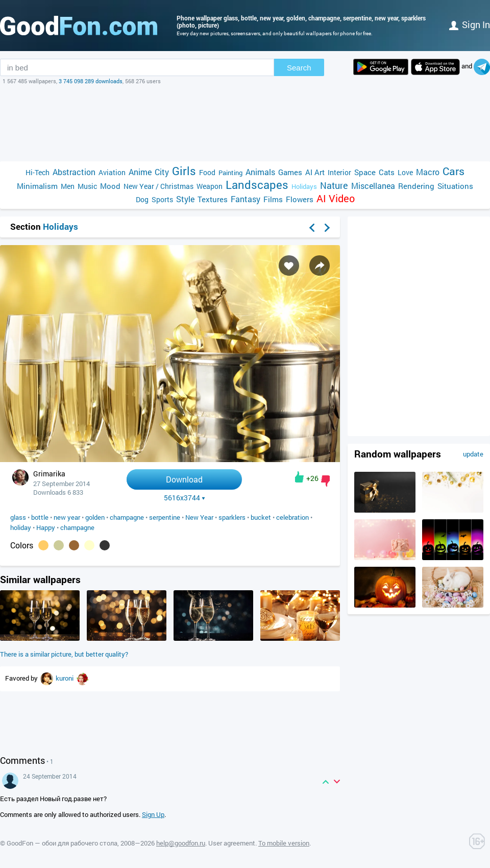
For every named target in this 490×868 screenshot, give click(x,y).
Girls (184, 171)
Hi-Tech (38, 172)
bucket (261, 517)
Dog (142, 199)
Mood (110, 186)
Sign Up (153, 814)
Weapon (210, 186)
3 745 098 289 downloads (91, 81)
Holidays (304, 186)
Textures (213, 199)
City (162, 172)
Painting (230, 173)
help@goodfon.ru (181, 843)
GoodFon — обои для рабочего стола (62, 843)
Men (68, 186)
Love (405, 172)
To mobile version (284, 843)
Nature (334, 186)
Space (365, 172)
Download (184, 479)
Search (299, 68)
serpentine (165, 517)
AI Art (315, 172)
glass (18, 517)
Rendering (416, 186)
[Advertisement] (245, 123)
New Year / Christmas (158, 186)
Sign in (470, 25)
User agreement (232, 843)
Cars (454, 171)
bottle (40, 517)
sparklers (232, 517)
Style (185, 199)
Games (290, 172)
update (473, 454)
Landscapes (257, 185)
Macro (428, 172)
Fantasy (246, 199)
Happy (46, 527)
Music (87, 186)
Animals (260, 172)
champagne (127, 517)
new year (67, 517)
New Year (199, 517)
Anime (140, 172)
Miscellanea (373, 186)
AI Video (336, 198)
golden (95, 517)
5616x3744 (185, 498)
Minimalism (37, 186)
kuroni (65, 678)
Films (273, 199)
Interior (339, 172)
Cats (387, 172)
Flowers (300, 199)
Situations (455, 186)
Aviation (112, 172)
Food (207, 172)
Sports (162, 199)
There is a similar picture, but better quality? (64, 654)
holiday (21, 527)
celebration (292, 517)
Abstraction (74, 172)
